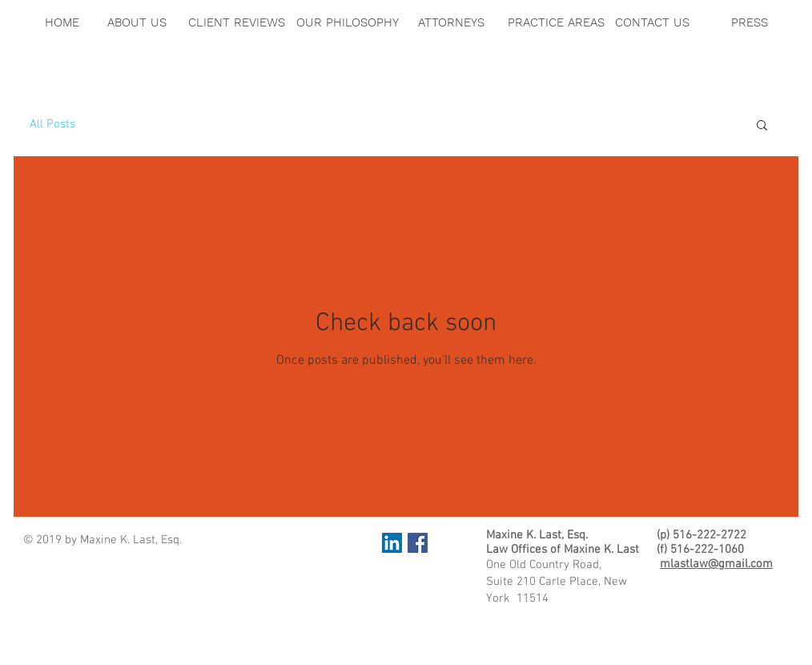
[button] (762, 126)
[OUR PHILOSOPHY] (348, 22)
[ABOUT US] (137, 22)
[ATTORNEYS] (451, 22)
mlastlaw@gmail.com (716, 564)
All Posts (52, 124)
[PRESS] (749, 22)
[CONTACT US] (652, 22)
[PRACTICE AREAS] (556, 22)
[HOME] (62, 22)
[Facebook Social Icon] (418, 543)
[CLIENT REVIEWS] (236, 22)
